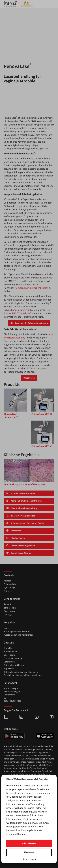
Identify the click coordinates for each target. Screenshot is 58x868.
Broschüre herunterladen (21, 493)
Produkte (9, 575)
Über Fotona (10, 655)
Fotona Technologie (13, 658)
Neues (7, 628)
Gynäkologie (10, 588)
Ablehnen (29, 852)
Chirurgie (8, 591)
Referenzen (14, 531)
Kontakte (8, 648)
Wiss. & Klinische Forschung (22, 508)
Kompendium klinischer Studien (32, 288)
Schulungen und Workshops (17, 632)
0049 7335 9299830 (12, 701)
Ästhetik (8, 581)
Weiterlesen (29, 378)
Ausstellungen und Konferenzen (19, 635)
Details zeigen (29, 859)
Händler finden (16, 538)
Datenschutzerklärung (14, 665)
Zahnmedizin (10, 584)
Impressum (9, 669)
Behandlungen (12, 599)
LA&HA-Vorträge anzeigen (21, 516)
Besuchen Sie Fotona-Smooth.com (29, 323)
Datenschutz (10, 662)
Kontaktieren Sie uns (18, 553)
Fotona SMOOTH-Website (17, 313)
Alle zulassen (29, 844)
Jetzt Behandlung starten (21, 546)
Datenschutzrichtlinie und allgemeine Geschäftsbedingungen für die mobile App (23, 674)
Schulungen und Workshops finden (25, 523)
